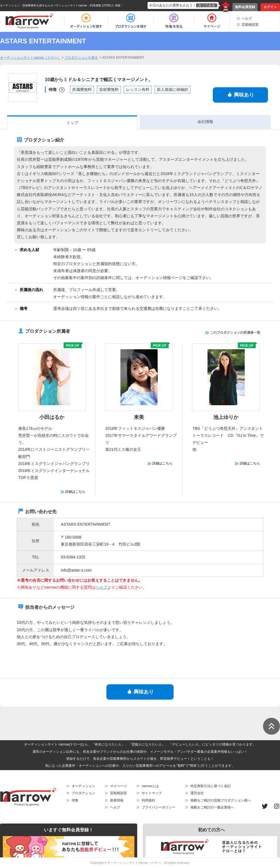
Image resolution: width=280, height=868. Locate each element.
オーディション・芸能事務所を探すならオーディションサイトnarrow (44, 5)
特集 (75, 800)
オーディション (83, 786)
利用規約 (148, 800)
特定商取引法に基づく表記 (211, 786)
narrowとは (150, 786)
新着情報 (117, 800)
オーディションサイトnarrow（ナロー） (135, 863)
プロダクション (83, 793)
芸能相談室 (250, 25)
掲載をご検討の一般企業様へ (212, 807)
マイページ (118, 786)
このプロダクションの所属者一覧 (233, 332)
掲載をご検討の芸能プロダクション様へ (221, 800)
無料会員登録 (245, 7)
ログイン (270, 7)
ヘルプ (247, 18)
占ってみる (207, 5)
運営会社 (197, 793)
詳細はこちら (73, 492)
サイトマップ (152, 793)
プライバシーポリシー (158, 807)
